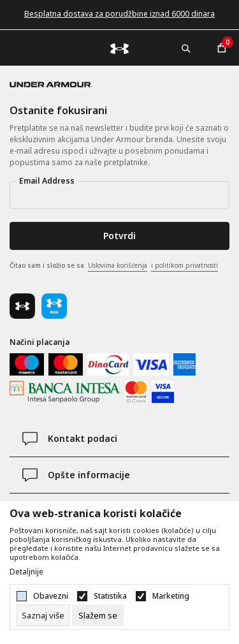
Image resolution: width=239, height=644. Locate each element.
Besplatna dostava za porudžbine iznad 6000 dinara (119, 14)
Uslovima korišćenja (118, 265)
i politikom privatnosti (185, 265)
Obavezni (51, 596)
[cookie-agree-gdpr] (98, 615)
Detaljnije (26, 572)
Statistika (110, 596)
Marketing (171, 596)
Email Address (47, 181)
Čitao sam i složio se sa (114, 266)
